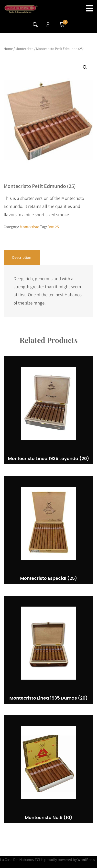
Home (8, 49)
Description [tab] (22, 257)
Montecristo (24, 49)
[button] (85, 67)
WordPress (86, 860)
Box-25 (53, 227)
